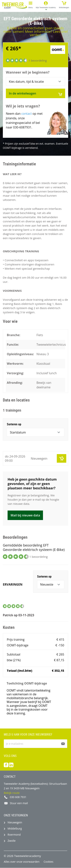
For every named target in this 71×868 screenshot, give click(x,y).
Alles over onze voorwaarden (22, 862)
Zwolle (12, 841)
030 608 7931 (18, 797)
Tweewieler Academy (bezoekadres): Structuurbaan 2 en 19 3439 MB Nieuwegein (35, 786)
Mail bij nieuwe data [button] (25, 515)
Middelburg (15, 828)
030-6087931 (22, 127)
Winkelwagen (64, 4)
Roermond (14, 835)
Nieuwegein (15, 822)
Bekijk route (12, 793)
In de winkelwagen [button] (35, 94)
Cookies (49, 862)
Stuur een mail (19, 803)
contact (27, 114)
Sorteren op (14, 424)
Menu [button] (31, 4)
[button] (46, 6)
